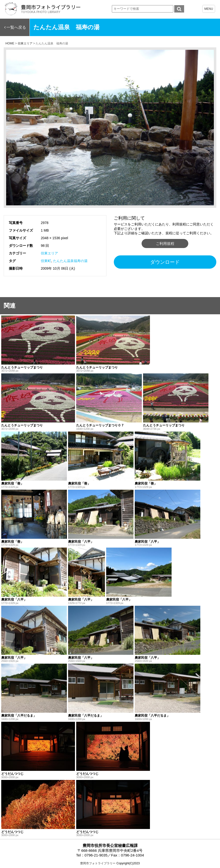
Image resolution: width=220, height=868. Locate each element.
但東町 (46, 261)
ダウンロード (165, 262)
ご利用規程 (165, 243)
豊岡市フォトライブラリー (98, 863)
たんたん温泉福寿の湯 (70, 261)
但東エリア (49, 253)
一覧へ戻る (16, 27)
